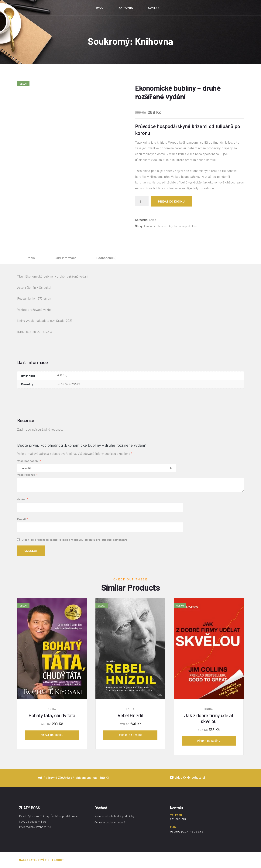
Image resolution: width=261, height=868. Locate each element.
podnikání (191, 226)
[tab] (31, 258)
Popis (31, 258)
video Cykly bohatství (190, 777)
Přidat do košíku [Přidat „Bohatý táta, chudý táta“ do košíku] (52, 735)
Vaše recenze (27, 475)
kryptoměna (177, 226)
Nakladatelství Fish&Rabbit (42, 860)
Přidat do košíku (171, 201)
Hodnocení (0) (106, 258)
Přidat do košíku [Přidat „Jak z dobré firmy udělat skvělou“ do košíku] (209, 741)
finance (163, 226)
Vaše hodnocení (29, 461)
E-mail (22, 519)
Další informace (65, 258)
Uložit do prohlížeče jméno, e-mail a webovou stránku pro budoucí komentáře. (75, 540)
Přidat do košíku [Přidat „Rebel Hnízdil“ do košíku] (130, 735)
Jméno (23, 499)
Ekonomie (150, 226)
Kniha (153, 220)
